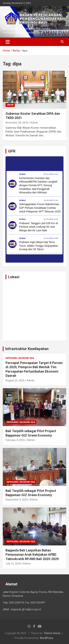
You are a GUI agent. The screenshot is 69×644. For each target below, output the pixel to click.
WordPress (46, 638)
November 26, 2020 (17, 123)
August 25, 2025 (15, 380)
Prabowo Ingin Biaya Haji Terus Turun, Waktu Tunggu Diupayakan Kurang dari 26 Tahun (39, 246)
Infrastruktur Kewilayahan (27, 349)
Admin (34, 123)
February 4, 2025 (15, 440)
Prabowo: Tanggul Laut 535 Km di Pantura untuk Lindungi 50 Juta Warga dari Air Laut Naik (38, 227)
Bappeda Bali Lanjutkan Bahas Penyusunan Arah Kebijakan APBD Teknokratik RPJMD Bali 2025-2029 (32, 555)
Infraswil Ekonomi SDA (20, 358)
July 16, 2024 (13, 564)
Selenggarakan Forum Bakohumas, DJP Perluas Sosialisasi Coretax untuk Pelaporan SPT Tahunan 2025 (40, 208)
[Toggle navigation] (8, 42)
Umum (10, 105)
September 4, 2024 (17, 500)
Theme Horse (52, 633)
